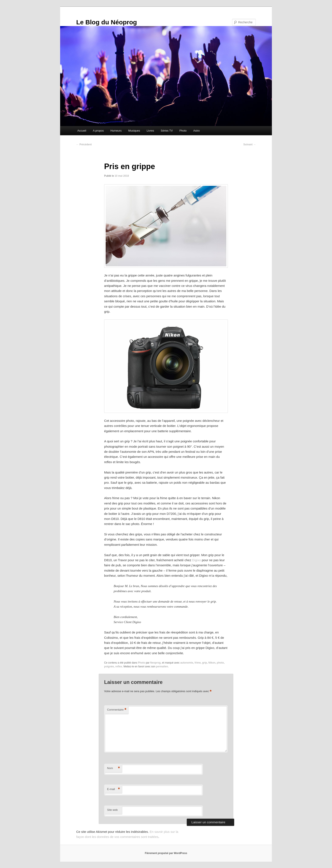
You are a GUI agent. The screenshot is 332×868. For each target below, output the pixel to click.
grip (205, 663)
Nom (113, 768)
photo (220, 663)
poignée (109, 667)
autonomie (187, 663)
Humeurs (116, 131)
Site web (112, 810)
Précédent (84, 144)
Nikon (212, 663)
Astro (196, 131)
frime (198, 663)
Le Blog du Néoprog (107, 22)
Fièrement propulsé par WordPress (166, 853)
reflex (119, 667)
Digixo (196, 560)
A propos (98, 131)
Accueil (82, 131)
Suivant (250, 144)
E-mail (113, 789)
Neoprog (155, 663)
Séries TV (167, 131)
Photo (183, 131)
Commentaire (117, 710)
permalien (162, 667)
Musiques (134, 131)
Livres (150, 131)
